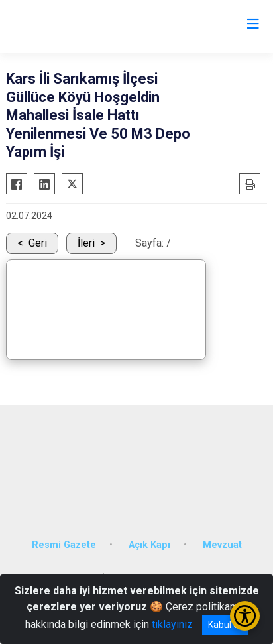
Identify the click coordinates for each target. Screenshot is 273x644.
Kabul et (225, 625)
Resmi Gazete (64, 545)
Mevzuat (222, 545)
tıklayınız (172, 624)
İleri (86, 243)
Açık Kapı (149, 545)
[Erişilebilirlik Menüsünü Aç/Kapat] (245, 616)
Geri (38, 243)
